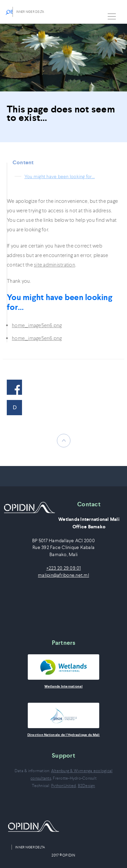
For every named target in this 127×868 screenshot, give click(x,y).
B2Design (87, 786)
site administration (55, 265)
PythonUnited (63, 786)
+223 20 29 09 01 (64, 568)
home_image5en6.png (37, 325)
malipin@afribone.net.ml (63, 575)
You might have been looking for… (60, 176)
